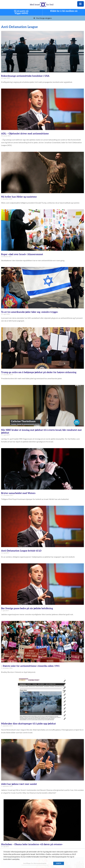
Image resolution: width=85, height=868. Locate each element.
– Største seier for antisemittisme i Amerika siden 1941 (30, 666)
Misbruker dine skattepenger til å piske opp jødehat (29, 724)
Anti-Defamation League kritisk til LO (21, 551)
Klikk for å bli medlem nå (64, 11)
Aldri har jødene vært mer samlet (19, 784)
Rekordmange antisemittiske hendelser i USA (25, 76)
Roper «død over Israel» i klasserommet (22, 254)
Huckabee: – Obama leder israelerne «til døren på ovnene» (32, 844)
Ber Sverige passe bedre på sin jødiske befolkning (27, 608)
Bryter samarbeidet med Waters (18, 493)
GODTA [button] (59, 863)
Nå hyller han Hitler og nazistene (19, 197)
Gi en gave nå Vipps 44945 (21, 12)
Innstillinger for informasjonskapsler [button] (35, 863)
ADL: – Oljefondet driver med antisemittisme (25, 134)
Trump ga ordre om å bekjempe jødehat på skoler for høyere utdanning (39, 372)
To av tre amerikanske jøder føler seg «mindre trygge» (30, 312)
